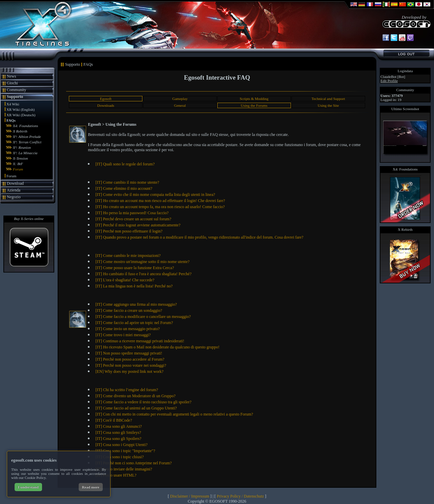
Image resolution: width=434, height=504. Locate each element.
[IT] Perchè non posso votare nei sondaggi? (131, 365)
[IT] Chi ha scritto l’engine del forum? (127, 390)
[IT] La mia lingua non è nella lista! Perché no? (134, 286)
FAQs (11, 120)
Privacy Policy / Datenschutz (240, 496)
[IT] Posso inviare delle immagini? (124, 469)
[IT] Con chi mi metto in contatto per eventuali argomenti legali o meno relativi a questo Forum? (174, 414)
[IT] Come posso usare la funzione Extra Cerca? (135, 268)
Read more (91, 487)
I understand (28, 487)
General (180, 105)
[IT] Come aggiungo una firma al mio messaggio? (136, 304)
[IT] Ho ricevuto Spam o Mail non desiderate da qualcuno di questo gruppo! (157, 347)
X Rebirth (20, 131)
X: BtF (18, 164)
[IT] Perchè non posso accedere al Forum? (130, 359)
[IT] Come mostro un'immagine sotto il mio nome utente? (142, 262)
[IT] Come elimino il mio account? (124, 188)
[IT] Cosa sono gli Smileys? (118, 432)
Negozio (14, 197)
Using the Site (328, 105)
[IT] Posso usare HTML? (116, 475)
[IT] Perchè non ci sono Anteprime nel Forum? (133, 463)
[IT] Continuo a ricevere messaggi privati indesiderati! (140, 341)
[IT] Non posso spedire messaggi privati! (129, 353)
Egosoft (106, 99)
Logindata (405, 71)
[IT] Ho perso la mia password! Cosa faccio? (132, 213)
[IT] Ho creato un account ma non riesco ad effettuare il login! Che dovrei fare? (160, 201)
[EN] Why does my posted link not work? (129, 371)
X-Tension (20, 158)
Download (15, 183)
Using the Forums (254, 105)
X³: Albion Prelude (27, 137)
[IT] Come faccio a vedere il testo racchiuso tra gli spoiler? (143, 402)
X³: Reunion (22, 147)
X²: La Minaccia (25, 153)
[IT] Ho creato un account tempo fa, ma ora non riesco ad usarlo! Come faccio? (160, 207)
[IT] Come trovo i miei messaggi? (123, 335)
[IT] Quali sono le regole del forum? (125, 164)
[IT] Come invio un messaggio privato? (127, 329)
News (11, 76)
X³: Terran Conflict (27, 142)
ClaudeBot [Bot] (393, 77)
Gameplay (180, 99)
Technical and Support (328, 99)
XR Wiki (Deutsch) (21, 115)
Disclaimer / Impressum (190, 496)
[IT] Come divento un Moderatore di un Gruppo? (135, 396)
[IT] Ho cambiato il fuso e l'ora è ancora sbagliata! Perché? (143, 274)
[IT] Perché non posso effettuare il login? (129, 231)
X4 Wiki (13, 104)
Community (16, 90)
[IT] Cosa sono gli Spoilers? (118, 439)
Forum (18, 169)
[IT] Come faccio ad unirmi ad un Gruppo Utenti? (136, 408)
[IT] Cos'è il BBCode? (114, 420)
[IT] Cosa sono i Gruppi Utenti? (121, 445)
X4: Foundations (25, 126)
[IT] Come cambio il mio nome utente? (127, 182)
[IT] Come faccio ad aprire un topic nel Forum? (134, 323)
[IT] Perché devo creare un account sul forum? (133, 219)
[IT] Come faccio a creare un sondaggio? (129, 310)
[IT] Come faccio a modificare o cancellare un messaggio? (143, 317)
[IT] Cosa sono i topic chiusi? (119, 457)
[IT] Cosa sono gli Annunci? (119, 426)
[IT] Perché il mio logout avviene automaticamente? (138, 225)
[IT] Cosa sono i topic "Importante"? (125, 451)
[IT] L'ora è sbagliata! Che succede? (125, 280)
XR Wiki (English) (21, 109)
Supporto (15, 97)
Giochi (12, 83)
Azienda (14, 190)
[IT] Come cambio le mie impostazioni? (128, 256)
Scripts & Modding (254, 99)
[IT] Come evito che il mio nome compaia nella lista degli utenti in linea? (155, 195)
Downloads (106, 105)
